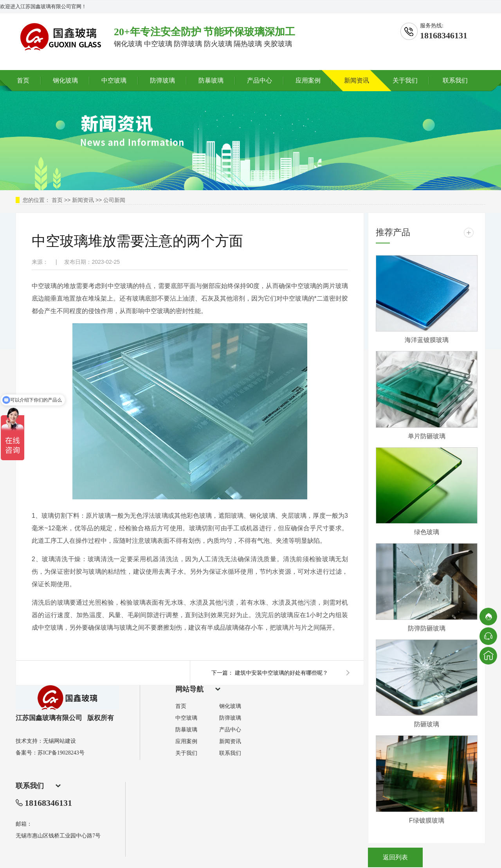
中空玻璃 (114, 80)
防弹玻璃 (162, 80)
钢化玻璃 (65, 80)
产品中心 (260, 80)
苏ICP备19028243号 (61, 753)
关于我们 (405, 80)
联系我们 (455, 80)
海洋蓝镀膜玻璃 (427, 340)
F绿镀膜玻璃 (427, 820)
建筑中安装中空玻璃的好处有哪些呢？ (281, 673)
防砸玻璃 (427, 724)
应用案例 (308, 80)
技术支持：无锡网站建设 (46, 741)
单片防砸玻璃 (427, 436)
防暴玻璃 (211, 80)
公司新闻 (114, 200)
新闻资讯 (357, 80)
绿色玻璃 (427, 532)
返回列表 (395, 857)
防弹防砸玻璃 (427, 628)
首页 (23, 80)
